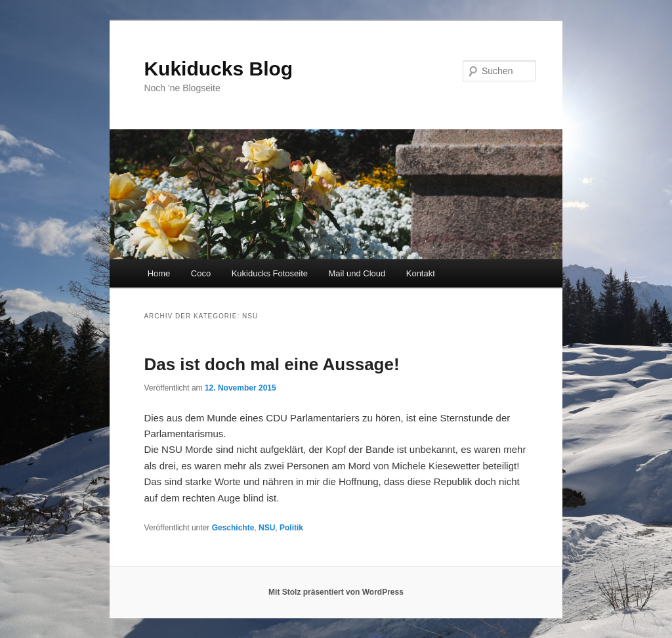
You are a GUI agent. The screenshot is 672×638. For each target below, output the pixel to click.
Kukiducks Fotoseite (270, 273)
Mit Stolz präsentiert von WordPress (336, 592)
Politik (291, 528)
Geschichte (233, 528)
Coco (201, 273)
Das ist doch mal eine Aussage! (271, 364)
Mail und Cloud (357, 273)
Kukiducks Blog (218, 69)
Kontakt (421, 273)
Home (159, 273)
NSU (267, 528)
